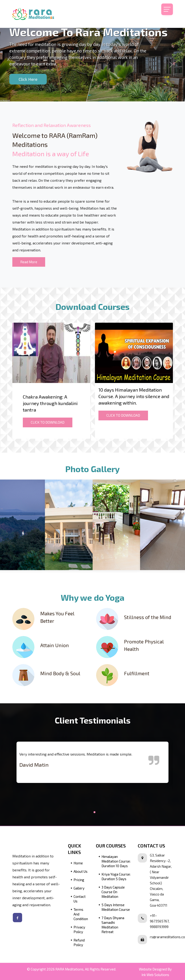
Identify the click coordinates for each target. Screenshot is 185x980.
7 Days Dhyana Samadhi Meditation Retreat (113, 926)
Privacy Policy (79, 931)
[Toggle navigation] (167, 9)
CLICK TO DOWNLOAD (48, 422)
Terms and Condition (81, 916)
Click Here (28, 79)
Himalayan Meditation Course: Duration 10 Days (116, 863)
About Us (81, 873)
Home (78, 865)
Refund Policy (79, 944)
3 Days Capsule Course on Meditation (113, 893)
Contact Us (80, 900)
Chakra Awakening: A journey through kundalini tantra (50, 403)
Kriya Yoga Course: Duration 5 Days (116, 878)
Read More (29, 262)
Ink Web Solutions (155, 976)
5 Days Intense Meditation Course (116, 909)
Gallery (79, 890)
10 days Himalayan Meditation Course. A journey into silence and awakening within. (134, 396)
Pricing (79, 881)
